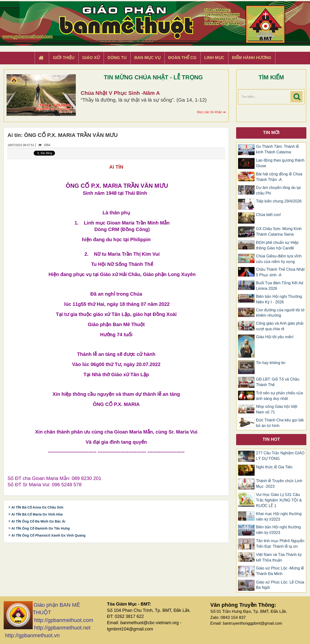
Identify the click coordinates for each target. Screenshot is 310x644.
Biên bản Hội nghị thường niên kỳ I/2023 (278, 530)
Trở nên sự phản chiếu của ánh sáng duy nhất (279, 396)
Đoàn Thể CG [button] (182, 58)
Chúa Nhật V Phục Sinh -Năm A (120, 93)
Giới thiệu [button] (64, 58)
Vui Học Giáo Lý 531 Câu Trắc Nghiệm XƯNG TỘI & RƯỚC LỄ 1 (279, 500)
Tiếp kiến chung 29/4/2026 (279, 201)
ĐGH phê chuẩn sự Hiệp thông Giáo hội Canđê (277, 245)
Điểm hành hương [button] (252, 58)
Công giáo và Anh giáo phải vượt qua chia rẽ (280, 326)
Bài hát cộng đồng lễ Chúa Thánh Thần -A (279, 177)
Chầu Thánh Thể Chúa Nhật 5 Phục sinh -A (280, 272)
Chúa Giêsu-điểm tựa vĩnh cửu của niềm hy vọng (279, 259)
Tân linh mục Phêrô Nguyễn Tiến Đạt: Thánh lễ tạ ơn (280, 544)
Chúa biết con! (268, 215)
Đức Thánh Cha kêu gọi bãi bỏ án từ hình (280, 423)
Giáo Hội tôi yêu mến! (275, 337)
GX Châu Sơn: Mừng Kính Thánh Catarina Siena (279, 232)
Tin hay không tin (271, 363)
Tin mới (271, 133)
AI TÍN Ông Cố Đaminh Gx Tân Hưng (41, 528)
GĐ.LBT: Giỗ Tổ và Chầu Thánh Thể (278, 382)
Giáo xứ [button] (91, 58)
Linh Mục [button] (214, 58)
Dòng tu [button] (117, 58)
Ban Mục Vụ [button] (147, 58)
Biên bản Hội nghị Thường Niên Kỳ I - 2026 (279, 299)
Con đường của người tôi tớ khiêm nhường (280, 313)
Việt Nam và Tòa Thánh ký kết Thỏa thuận (279, 557)
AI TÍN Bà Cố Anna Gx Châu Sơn (37, 507)
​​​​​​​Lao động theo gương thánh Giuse (280, 163)
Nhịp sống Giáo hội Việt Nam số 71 (277, 409)
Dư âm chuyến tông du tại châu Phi (278, 190)
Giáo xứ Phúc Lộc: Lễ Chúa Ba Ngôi (280, 585)
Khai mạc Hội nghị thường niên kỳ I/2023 (279, 517)
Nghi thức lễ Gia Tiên (274, 467)
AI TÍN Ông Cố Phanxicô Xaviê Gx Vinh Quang (48, 535)
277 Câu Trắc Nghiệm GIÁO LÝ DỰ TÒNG (280, 456)
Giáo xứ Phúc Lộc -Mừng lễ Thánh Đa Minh (280, 571)
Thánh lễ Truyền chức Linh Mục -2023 (279, 484)
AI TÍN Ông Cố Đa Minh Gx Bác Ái (38, 521)
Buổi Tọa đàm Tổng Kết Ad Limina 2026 (280, 286)
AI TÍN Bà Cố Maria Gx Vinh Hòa (37, 514)
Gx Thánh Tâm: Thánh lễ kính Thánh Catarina (277, 149)
